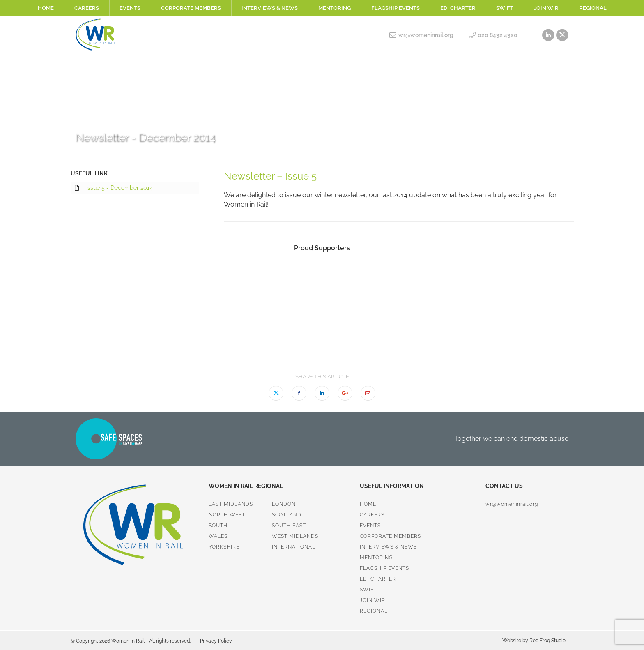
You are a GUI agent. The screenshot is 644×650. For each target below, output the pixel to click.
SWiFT (505, 8)
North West (227, 515)
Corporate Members (191, 8)
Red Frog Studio (547, 641)
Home (46, 8)
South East (289, 526)
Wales (218, 536)
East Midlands (231, 504)
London (284, 504)
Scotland (287, 515)
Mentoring (335, 8)
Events (130, 8)
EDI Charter (458, 8)
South (218, 526)
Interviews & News (270, 8)
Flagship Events (396, 8)
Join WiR (546, 8)
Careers (87, 8)
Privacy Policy (216, 641)
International (294, 547)
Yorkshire (224, 547)
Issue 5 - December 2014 (114, 188)
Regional (593, 8)
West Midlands (295, 536)
